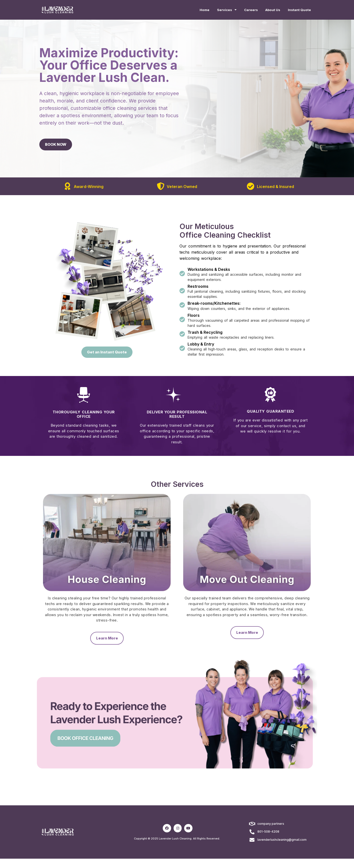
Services (215, 11)
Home (190, 10)
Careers (242, 10)
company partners (271, 833)
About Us (267, 10)
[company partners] (252, 833)
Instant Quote (298, 10)
